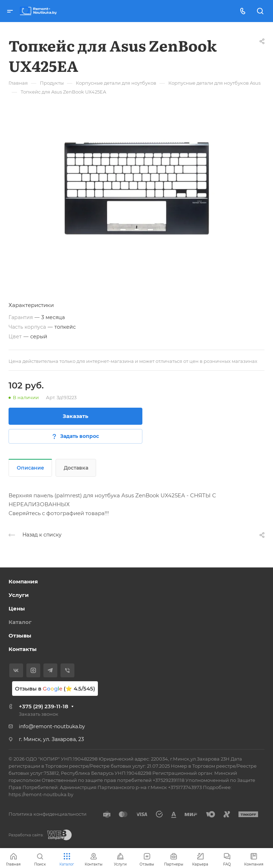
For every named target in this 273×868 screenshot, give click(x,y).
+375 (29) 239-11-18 (44, 706)
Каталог (20, 622)
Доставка (76, 468)
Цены (17, 608)
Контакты (23, 649)
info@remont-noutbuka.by (52, 726)
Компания (23, 581)
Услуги (19, 595)
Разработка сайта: (26, 835)
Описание (30, 468)
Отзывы (20, 636)
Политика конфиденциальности (48, 814)
